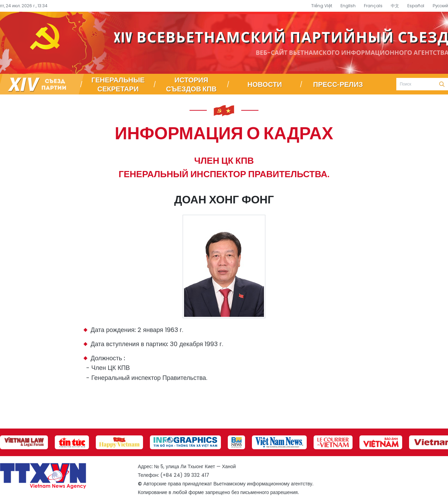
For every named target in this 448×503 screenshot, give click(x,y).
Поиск (442, 84)
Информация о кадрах (224, 132)
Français (373, 6)
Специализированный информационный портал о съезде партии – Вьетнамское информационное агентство (224, 43)
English (348, 6)
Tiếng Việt (322, 6)
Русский (440, 6)
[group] (24, 442)
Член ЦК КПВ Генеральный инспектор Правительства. (224, 167)
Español (416, 6)
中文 (395, 6)
